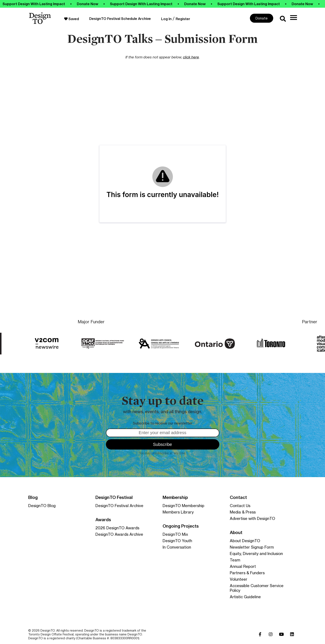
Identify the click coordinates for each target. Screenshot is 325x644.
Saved (72, 19)
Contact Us (240, 506)
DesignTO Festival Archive (119, 506)
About (236, 533)
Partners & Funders (247, 573)
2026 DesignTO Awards (117, 528)
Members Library (178, 512)
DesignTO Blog (42, 506)
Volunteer (239, 579)
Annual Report (243, 566)
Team (235, 560)
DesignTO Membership (183, 506)
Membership (175, 497)
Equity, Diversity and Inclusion (256, 553)
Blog (33, 497)
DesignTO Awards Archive (119, 534)
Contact (238, 497)
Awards (103, 520)
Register (183, 19)
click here (191, 57)
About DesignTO (245, 541)
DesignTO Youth (177, 541)
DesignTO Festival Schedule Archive (120, 19)
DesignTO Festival (114, 497)
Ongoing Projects (181, 526)
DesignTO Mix (175, 534)
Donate (262, 18)
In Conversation (177, 547)
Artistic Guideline (245, 597)
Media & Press (243, 512)
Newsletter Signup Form (252, 547)
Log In (166, 19)
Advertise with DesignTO (252, 518)
